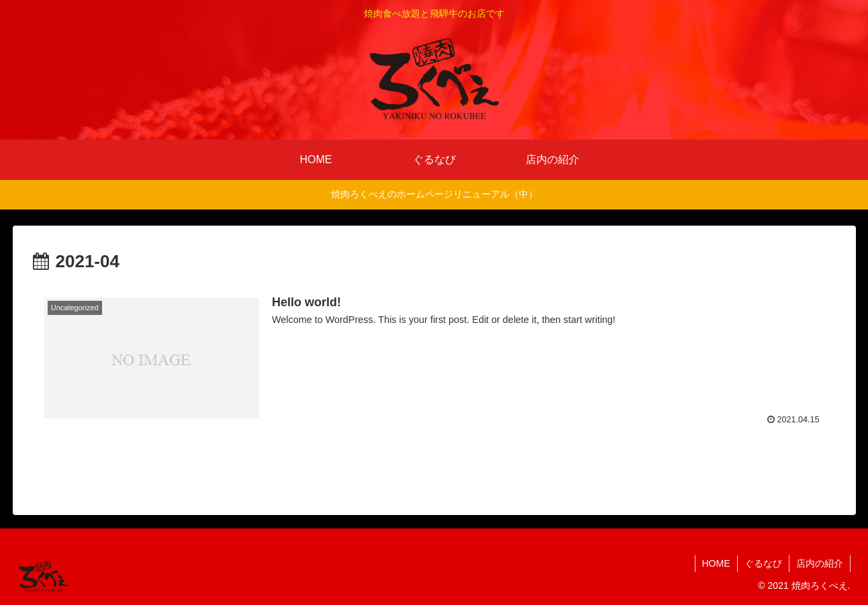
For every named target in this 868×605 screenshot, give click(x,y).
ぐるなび (763, 563)
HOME (716, 563)
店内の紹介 (820, 563)
